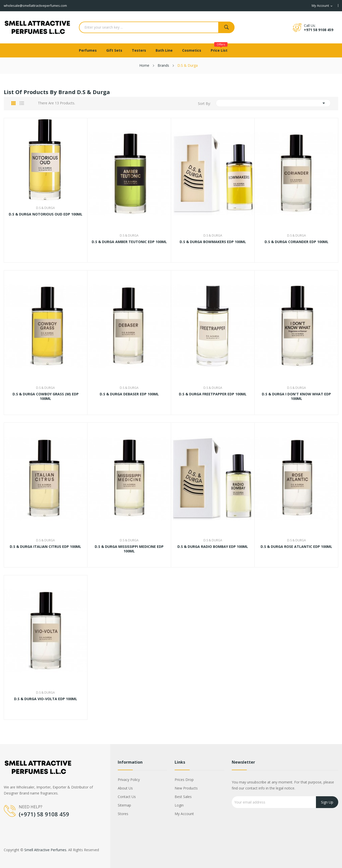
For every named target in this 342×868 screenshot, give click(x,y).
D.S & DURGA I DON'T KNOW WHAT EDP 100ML (296, 396)
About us (125, 788)
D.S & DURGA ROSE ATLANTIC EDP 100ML (296, 547)
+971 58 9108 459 (319, 30)
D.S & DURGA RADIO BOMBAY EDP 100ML (213, 547)
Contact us (127, 797)
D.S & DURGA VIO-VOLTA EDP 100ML (46, 699)
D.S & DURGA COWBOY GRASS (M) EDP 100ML (46, 396)
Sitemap (124, 805)
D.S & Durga (45, 208)
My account (184, 814)
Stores (123, 814)
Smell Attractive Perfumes (45, 850)
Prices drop (184, 780)
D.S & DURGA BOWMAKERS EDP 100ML (213, 242)
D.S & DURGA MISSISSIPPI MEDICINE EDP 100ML (129, 549)
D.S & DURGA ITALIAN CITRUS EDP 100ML (45, 547)
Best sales (183, 797)
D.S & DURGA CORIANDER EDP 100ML (297, 242)
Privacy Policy (129, 780)
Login (179, 805)
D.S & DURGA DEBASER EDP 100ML (129, 394)
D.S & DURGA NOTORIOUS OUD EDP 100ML (46, 214)
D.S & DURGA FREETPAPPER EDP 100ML (213, 394)
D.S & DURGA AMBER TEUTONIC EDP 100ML (129, 242)
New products (186, 788)
